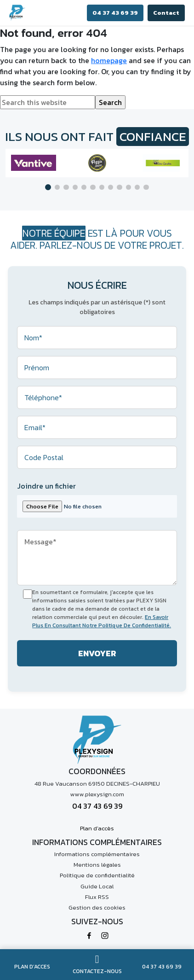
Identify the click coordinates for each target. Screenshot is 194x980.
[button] (48, 187)
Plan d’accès (97, 828)
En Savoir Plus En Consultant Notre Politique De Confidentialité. (102, 621)
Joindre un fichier (46, 486)
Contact (166, 13)
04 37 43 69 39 (115, 13)
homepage (109, 60)
